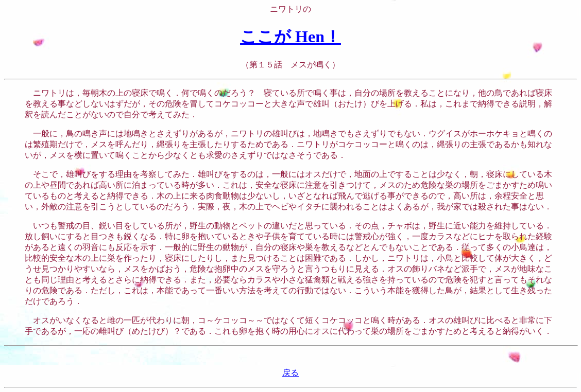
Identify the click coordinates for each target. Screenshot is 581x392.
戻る (290, 373)
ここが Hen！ (290, 37)
